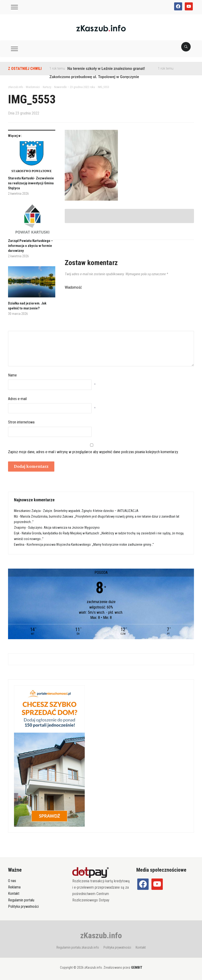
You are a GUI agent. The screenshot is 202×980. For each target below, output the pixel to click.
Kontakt (14, 893)
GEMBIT (137, 967)
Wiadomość (73, 287)
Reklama (14, 887)
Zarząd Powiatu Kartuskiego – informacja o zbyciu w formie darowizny (30, 246)
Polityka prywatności (23, 906)
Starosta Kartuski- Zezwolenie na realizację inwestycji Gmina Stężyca (31, 183)
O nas (12, 881)
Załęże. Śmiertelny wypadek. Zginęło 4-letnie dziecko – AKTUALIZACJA (91, 511)
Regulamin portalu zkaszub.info (78, 947)
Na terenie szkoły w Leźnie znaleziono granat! (106, 69)
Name (12, 375)
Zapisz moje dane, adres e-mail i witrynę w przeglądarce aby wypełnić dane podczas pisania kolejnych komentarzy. (93, 452)
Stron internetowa (21, 422)
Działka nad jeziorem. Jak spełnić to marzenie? (27, 306)
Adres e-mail (17, 399)
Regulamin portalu (21, 900)
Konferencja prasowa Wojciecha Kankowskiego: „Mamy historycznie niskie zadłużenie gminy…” (90, 545)
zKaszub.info (101, 935)
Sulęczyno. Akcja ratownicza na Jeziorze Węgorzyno (64, 528)
